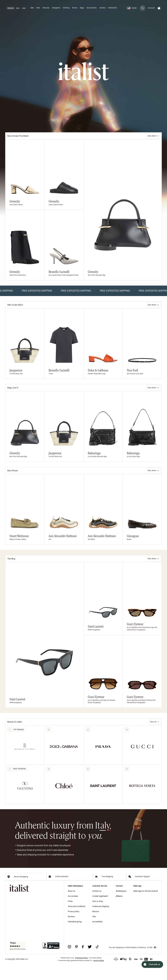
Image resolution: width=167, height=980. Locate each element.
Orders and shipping (101, 922)
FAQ (94, 932)
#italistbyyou (121, 907)
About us (71, 907)
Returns (96, 927)
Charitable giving (75, 937)
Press (70, 917)
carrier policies (99, 976)
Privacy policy (74, 927)
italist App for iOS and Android (146, 907)
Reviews (71, 932)
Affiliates (119, 912)
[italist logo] (83, 72)
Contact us (97, 907)
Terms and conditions (77, 922)
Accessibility (97, 937)
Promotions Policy (82, 973)
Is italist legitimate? (100, 912)
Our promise (73, 912)
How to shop (98, 917)
